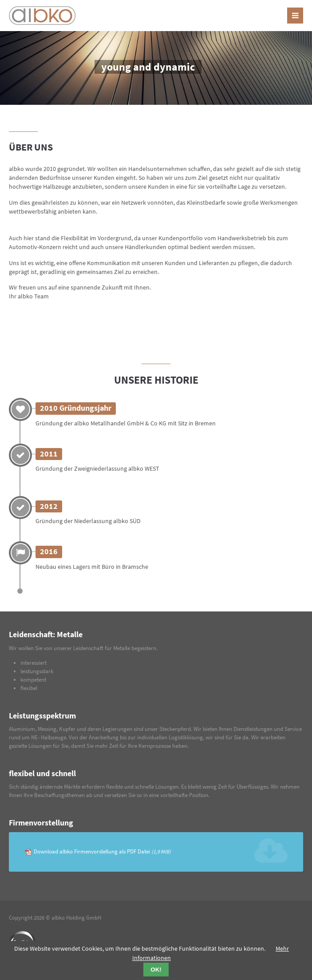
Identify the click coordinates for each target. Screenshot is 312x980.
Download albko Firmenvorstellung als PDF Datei (102, 851)
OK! (156, 970)
